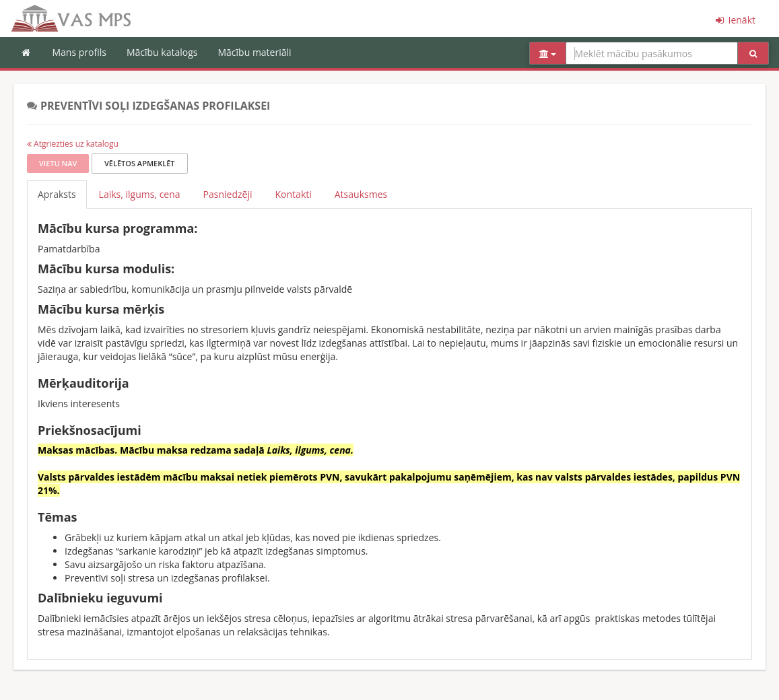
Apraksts (57, 194)
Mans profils (79, 52)
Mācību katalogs (162, 52)
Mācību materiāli (254, 52)
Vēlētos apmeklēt (140, 163)
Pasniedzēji (228, 194)
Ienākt (735, 20)
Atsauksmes (361, 194)
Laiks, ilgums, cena (140, 194)
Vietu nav (58, 163)
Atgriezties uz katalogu (73, 144)
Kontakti (294, 194)
